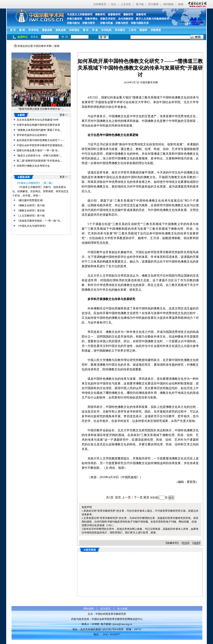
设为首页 (105, 609)
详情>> (37, 196)
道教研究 (141, 14)
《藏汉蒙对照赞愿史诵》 (31, 200)
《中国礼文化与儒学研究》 (32, 226)
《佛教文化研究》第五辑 (31, 211)
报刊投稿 (168, 4)
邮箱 (181, 4)
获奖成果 (61, 30)
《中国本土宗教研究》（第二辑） (35, 183)
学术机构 (106, 30)
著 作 (86, 30)
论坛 (114, 4)
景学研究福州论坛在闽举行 (32, 135)
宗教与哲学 (89, 23)
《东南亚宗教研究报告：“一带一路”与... (39, 221)
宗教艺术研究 (108, 19)
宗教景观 (156, 30)
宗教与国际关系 (140, 23)
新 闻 (22, 30)
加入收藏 (122, 609)
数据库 (143, 30)
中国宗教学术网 (42, 46)
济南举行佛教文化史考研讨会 (33, 166)
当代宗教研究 (126, 19)
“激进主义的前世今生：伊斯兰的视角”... (39, 156)
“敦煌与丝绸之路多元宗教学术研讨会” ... (41, 109)
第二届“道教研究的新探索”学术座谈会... (39, 161)
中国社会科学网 (196, 4)
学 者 (95, 30)
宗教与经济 (122, 23)
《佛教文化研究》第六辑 (31, 205)
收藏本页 (172, 543)
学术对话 (33, 30)
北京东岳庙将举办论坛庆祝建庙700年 (38, 120)
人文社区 (126, 4)
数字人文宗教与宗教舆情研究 (153, 19)
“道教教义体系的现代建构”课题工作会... (39, 130)
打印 (186, 543)
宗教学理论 (91, 19)
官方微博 (153, 4)
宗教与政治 (73, 23)
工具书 (132, 30)
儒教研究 (128, 14)
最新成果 (47, 30)
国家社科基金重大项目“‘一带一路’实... (38, 150)
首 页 (13, 30)
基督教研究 (114, 14)
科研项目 (74, 30)
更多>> (64, 115)
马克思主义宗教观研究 (80, 14)
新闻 (57, 46)
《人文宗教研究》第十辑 (31, 216)
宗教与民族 (105, 23)
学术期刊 (120, 30)
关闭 (196, 543)
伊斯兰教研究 (75, 19)
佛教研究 (100, 14)
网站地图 (89, 609)
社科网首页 (100, 4)
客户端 (140, 4)
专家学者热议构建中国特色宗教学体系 (38, 125)
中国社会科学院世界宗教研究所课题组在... (41, 145)
